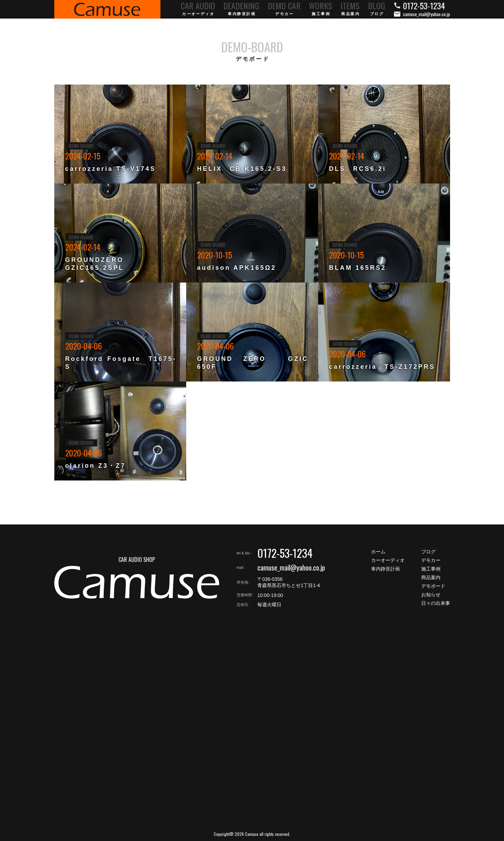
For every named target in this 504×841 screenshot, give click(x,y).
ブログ (428, 552)
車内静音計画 (385, 569)
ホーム (378, 552)
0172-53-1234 (285, 553)
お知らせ (431, 595)
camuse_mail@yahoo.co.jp (291, 567)
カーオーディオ (388, 560)
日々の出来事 (436, 603)
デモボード (433, 586)
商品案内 (431, 577)
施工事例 (431, 569)
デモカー (431, 560)
